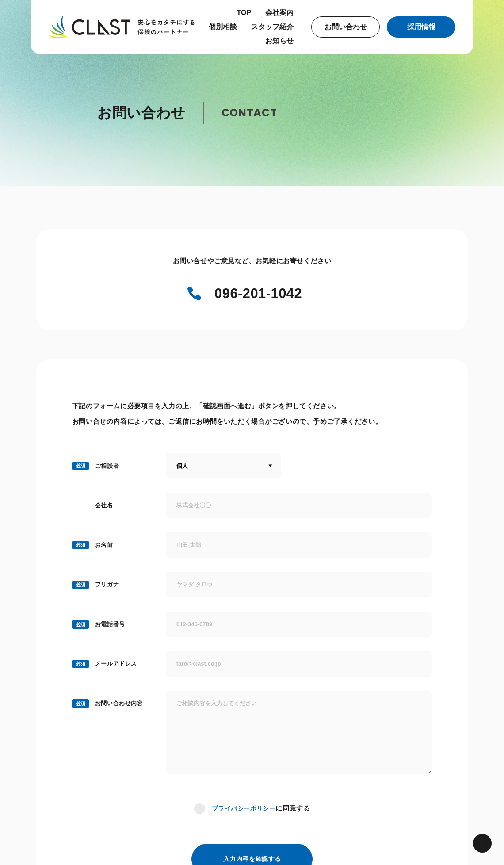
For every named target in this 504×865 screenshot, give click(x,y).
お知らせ (279, 41)
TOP (244, 13)
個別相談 (223, 27)
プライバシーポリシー (243, 809)
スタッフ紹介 (272, 27)
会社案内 (279, 13)
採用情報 (421, 27)
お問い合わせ (346, 27)
